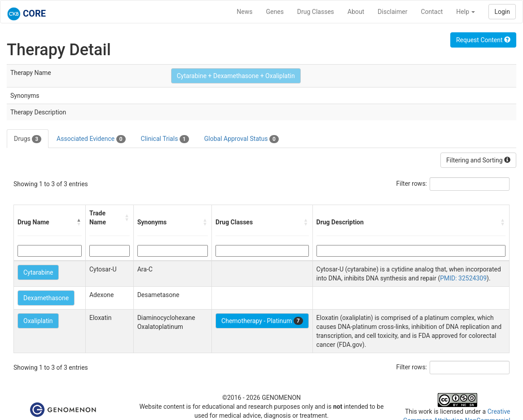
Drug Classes (316, 12)
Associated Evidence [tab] (91, 139)
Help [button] (466, 12)
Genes (275, 12)
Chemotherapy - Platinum (262, 321)
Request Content (483, 40)
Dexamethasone (46, 298)
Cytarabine (38, 272)
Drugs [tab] (28, 139)
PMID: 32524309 (463, 278)
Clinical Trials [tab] (165, 139)
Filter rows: (412, 184)
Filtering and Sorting (478, 160)
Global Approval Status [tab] (242, 139)
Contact (432, 12)
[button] (79, 222)
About (356, 12)
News (244, 12)
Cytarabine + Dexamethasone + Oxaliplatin (236, 76)
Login (502, 12)
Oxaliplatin (38, 321)
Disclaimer (392, 12)
